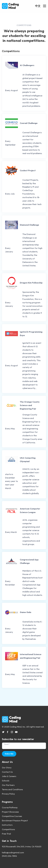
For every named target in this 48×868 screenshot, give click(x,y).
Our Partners (8, 785)
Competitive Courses (12, 816)
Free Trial (6, 834)
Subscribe (9, 754)
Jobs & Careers (9, 776)
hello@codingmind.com (13, 853)
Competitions (8, 829)
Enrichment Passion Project (15, 821)
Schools (6, 781)
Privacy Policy (8, 794)
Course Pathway (10, 807)
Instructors (7, 825)
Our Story (7, 768)
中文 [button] (38, 6)
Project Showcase (10, 812)
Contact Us (7, 772)
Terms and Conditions (12, 789)
